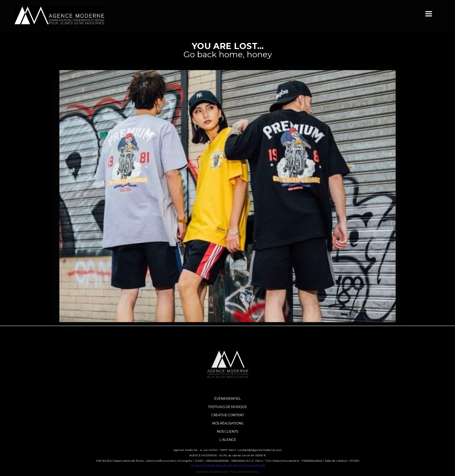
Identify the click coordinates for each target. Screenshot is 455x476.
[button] (429, 14)
